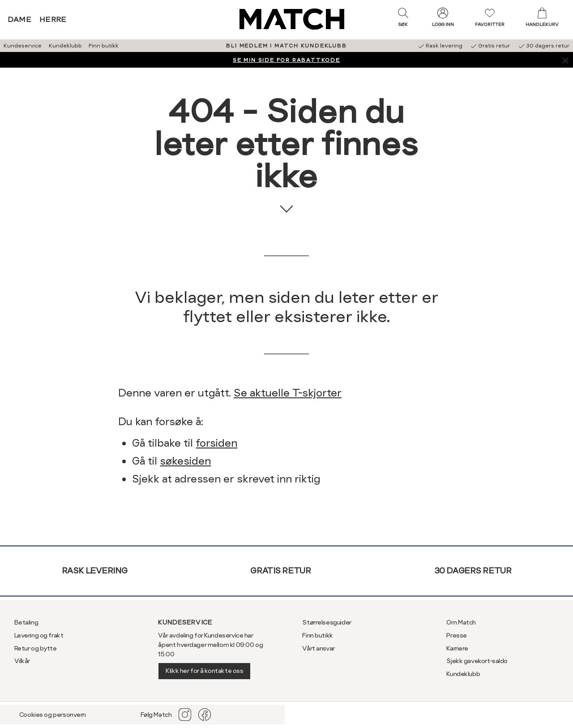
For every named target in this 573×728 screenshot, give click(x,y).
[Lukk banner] (565, 60)
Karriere (457, 648)
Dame (20, 19)
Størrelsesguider (327, 622)
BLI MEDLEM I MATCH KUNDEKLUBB (286, 46)
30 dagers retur (473, 571)
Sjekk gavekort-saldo (477, 661)
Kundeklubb (65, 46)
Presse (456, 635)
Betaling (26, 622)
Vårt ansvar (318, 648)
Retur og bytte (36, 648)
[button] (403, 19)
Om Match (461, 622)
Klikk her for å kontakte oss (204, 671)
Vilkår (22, 661)
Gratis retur (280, 571)
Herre (53, 19)
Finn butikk (104, 46)
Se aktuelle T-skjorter (288, 393)
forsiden (216, 443)
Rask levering (95, 571)
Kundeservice (23, 46)
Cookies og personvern (53, 715)
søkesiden (185, 461)
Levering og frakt (39, 635)
